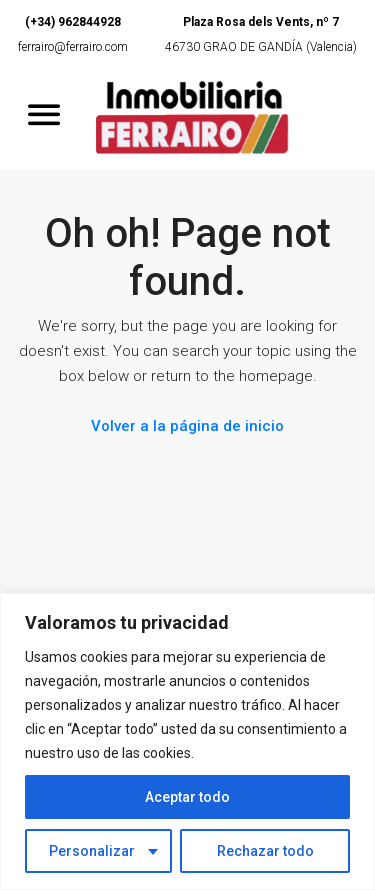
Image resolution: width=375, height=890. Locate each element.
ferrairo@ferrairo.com (73, 47)
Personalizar (92, 851)
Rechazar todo (265, 851)
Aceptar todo (187, 797)
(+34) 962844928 (73, 22)
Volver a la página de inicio (187, 426)
